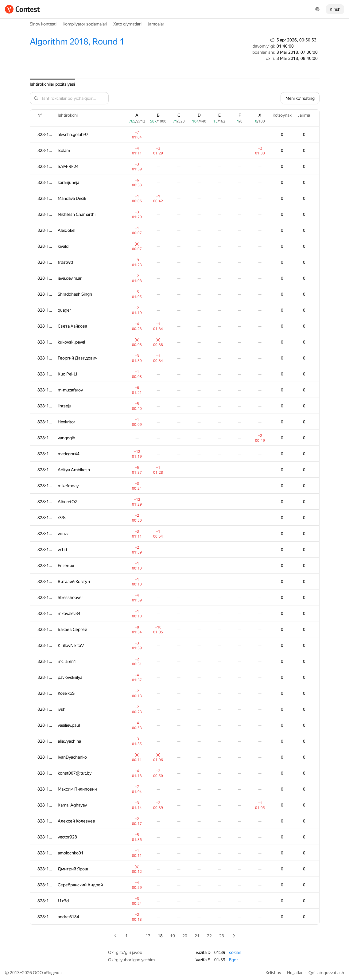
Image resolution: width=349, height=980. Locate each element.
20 (185, 936)
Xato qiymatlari (127, 24)
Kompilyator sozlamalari (85, 24)
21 (197, 936)
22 (209, 936)
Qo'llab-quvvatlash (326, 973)
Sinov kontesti (43, 24)
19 (173, 936)
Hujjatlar (295, 973)
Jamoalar (156, 24)
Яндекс (53, 973)
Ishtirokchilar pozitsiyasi (52, 84)
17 (148, 936)
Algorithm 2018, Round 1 (77, 42)
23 (222, 936)
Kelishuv (273, 973)
